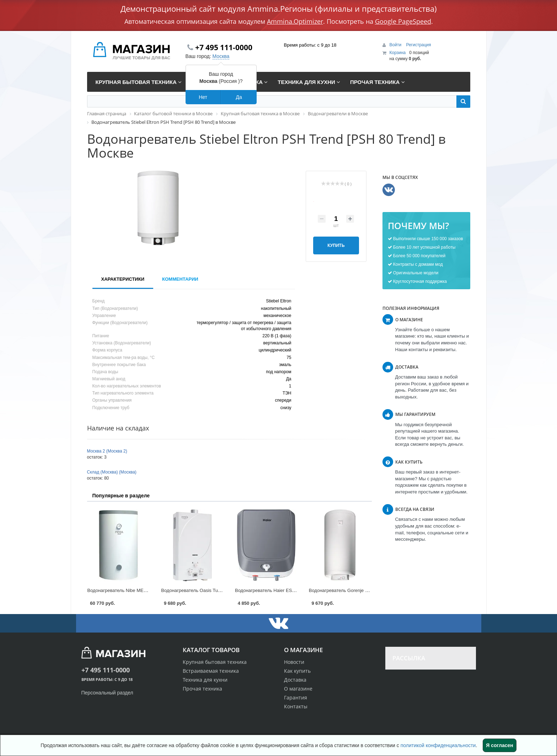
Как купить (297, 671)
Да (239, 97)
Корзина (398, 53)
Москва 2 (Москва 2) (107, 451)
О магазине (298, 689)
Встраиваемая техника (211, 671)
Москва (221, 56)
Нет (203, 97)
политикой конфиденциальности (438, 745)
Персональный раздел (107, 693)
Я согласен (499, 745)
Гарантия (296, 697)
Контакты (296, 706)
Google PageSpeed (403, 21)
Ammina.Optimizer (295, 21)
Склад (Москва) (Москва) (112, 472)
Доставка (295, 680)
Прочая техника (202, 689)
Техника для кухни (205, 680)
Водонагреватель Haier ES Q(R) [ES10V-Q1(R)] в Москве (296, 590)
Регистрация (418, 45)
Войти (396, 45)
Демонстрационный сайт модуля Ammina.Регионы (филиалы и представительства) (279, 9)
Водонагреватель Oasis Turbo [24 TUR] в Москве (213, 590)
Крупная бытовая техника (215, 662)
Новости (294, 662)
